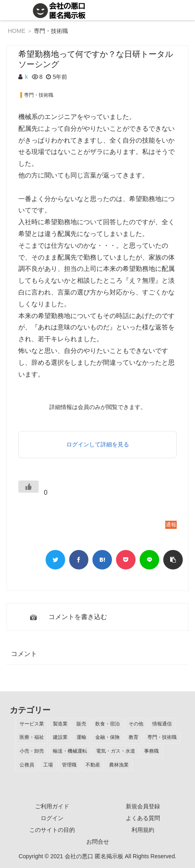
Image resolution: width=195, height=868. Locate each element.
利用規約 (143, 830)
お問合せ (98, 842)
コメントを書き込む (78, 617)
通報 (171, 525)
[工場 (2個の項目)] (48, 765)
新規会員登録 (143, 806)
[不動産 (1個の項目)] (93, 765)
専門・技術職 (51, 31)
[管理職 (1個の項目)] (69, 765)
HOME (16, 31)
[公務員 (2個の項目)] (27, 765)
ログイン (52, 818)
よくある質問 (143, 818)
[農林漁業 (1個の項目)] (119, 765)
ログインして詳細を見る (98, 444)
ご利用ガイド (52, 806)
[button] (173, 560)
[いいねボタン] (28, 487)
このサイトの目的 (52, 830)
